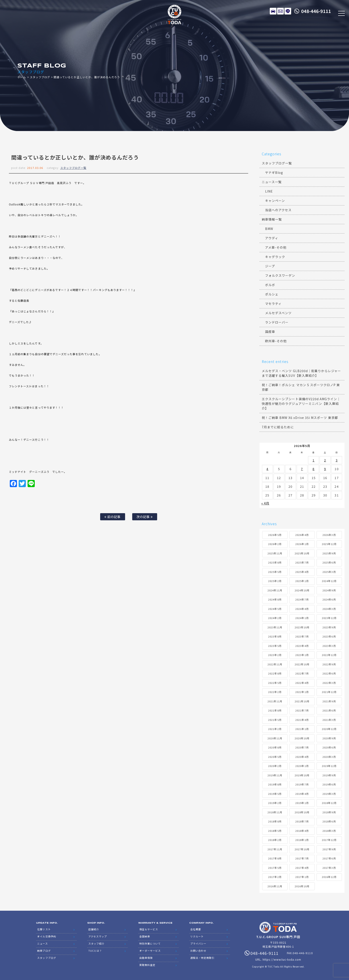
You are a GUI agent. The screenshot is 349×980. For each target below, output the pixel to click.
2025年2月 (275, 581)
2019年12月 (329, 766)
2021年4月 (302, 720)
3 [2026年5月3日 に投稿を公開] (337, 460)
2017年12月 (329, 840)
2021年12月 (329, 692)
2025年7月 (302, 562)
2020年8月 (275, 747)
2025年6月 (329, 562)
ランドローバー (277, 322)
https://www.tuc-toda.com (282, 959)
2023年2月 (275, 655)
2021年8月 (275, 710)
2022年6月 (329, 673)
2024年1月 (302, 618)
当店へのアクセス (278, 210)
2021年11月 (275, 701)
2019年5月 (275, 794)
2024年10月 (302, 590)
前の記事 (113, 517)
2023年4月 (302, 646)
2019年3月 (329, 794)
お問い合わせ (198, 951)
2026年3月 (329, 535)
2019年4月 (302, 794)
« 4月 (265, 503)
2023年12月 (329, 618)
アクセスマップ (98, 936)
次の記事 (145, 517)
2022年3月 (329, 683)
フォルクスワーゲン (280, 275)
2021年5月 (275, 720)
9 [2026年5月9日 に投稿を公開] (325, 469)
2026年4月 (302, 535)
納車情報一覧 (272, 219)
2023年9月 (329, 627)
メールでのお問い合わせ (280, 11)
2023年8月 (275, 636)
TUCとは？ (95, 951)
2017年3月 (329, 868)
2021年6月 (329, 710)
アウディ (272, 238)
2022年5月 (275, 683)
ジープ (270, 266)
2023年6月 (329, 636)
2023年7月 (302, 636)
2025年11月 (275, 553)
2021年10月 (302, 701)
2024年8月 (275, 599)
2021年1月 (302, 729)
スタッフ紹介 (96, 943)
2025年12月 (329, 544)
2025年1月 (302, 581)
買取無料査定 (147, 965)
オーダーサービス (150, 951)
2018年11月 (275, 812)
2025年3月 (329, 572)
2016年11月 (275, 886)
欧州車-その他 (276, 341)
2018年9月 (329, 812)
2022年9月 (329, 664)
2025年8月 (275, 562)
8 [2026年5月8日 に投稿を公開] (313, 469)
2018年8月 (275, 821)
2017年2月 (275, 877)
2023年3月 (329, 646)
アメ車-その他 (276, 247)
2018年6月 (329, 821)
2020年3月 (329, 757)
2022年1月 (302, 692)
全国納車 (145, 936)
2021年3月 (329, 720)
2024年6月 (329, 599)
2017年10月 (302, 849)
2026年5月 (275, 535)
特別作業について (150, 943)
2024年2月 (275, 618)
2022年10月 (302, 664)
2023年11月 (275, 627)
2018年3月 (329, 831)
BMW (269, 229)
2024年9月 (329, 590)
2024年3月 (329, 609)
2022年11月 (275, 664)
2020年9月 (329, 738)
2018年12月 (329, 803)
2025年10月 (302, 553)
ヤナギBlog (274, 172)
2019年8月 (275, 784)
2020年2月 (275, 766)
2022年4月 (302, 683)
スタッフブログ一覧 (73, 168)
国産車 (270, 332)
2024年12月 (329, 581)
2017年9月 (329, 849)
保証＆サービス (149, 929)
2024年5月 (275, 609)
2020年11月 (275, 738)
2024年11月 (275, 590)
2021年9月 (329, 701)
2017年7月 (302, 858)
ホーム (22, 77)
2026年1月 (302, 544)
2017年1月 (302, 877)
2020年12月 (329, 729)
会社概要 (196, 929)
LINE (288, 11)
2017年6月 (329, 858)
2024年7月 (302, 599)
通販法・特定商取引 (202, 958)
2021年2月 (275, 729)
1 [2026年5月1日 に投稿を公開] (313, 460)
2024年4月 (302, 609)
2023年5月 (275, 646)
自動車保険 (146, 958)
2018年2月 (275, 840)
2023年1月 (302, 655)
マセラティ (273, 303)
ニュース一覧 (272, 182)
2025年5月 (275, 572)
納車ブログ (44, 951)
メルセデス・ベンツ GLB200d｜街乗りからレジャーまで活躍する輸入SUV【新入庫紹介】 (301, 373)
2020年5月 (275, 757)
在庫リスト (273, 11)
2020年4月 (302, 757)
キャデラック (275, 257)
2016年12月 (329, 877)
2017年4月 (302, 868)
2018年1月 (302, 840)
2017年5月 (275, 868)
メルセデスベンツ (278, 313)
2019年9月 (329, 775)
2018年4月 (302, 831)
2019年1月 (302, 803)
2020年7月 (302, 747)
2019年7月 (302, 784)
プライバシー (198, 943)
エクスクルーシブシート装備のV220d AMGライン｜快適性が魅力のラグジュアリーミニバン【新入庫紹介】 (301, 404)
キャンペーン (275, 201)
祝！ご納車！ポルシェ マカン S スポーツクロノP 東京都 (301, 387)
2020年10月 (302, 738)
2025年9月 (329, 553)
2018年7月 (302, 821)
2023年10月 (302, 627)
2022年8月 (275, 673)
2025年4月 (302, 572)
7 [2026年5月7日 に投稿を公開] (302, 469)
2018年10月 (302, 812)
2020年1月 (302, 766)
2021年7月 (302, 710)
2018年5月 (275, 831)
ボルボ (270, 285)
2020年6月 (329, 747)
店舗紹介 (94, 929)
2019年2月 (275, 803)
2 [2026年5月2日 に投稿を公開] (325, 460)
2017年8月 (275, 858)
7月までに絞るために (278, 427)
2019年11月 (275, 775)
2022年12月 (329, 655)
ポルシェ (272, 294)
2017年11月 (275, 849)
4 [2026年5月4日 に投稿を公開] (267, 469)
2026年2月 (275, 544)
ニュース (42, 943)
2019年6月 (329, 784)
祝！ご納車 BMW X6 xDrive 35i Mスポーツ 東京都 (300, 418)
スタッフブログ (40, 77)
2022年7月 (302, 673)
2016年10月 (302, 886)
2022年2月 (275, 692)
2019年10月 (302, 775)
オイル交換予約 (47, 936)
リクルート (197, 936)
